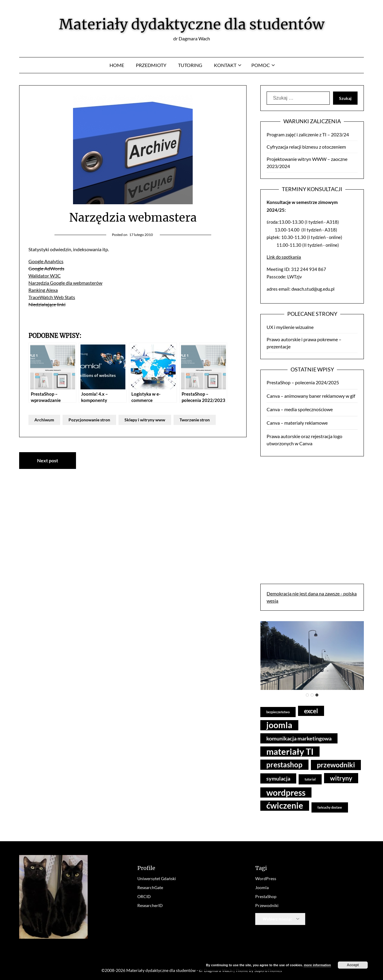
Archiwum (44, 420)
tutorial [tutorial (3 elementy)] (310, 779)
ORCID (144, 896)
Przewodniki (267, 905)
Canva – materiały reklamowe (297, 423)
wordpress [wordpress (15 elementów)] (286, 792)
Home (117, 65)
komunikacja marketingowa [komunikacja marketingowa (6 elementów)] (299, 738)
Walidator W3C (45, 276)
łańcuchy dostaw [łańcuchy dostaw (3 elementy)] (330, 807)
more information (317, 965)
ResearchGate (150, 887)
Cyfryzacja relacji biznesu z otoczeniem (306, 147)
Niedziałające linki (47, 304)
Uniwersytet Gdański (157, 878)
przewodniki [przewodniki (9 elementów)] (336, 765)
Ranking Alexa (43, 290)
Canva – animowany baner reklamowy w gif (311, 396)
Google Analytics (46, 261)
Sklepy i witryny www (145, 420)
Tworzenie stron (195, 420)
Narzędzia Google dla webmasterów (65, 283)
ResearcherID (150, 905)
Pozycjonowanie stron (89, 420)
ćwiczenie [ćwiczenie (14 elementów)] (285, 806)
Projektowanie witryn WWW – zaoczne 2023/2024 (307, 163)
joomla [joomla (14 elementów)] (279, 725)
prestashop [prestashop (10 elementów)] (284, 765)
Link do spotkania (284, 257)
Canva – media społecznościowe (300, 409)
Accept (353, 965)
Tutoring (190, 65)
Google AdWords (46, 268)
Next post (48, 460)
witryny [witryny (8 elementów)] (341, 778)
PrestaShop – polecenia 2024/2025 (303, 382)
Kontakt (225, 65)
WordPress (266, 878)
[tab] (307, 695)
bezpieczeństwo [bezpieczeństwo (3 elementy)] (278, 712)
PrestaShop (266, 896)
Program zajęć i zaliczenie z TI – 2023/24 (308, 134)
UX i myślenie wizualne (290, 327)
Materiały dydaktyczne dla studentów (192, 24)
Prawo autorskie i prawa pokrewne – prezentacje (304, 343)
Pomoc (261, 65)
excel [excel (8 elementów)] (311, 711)
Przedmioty (151, 65)
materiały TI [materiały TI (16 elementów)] (290, 752)
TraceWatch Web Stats (52, 297)
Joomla (262, 887)
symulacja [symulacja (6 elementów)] (278, 778)
